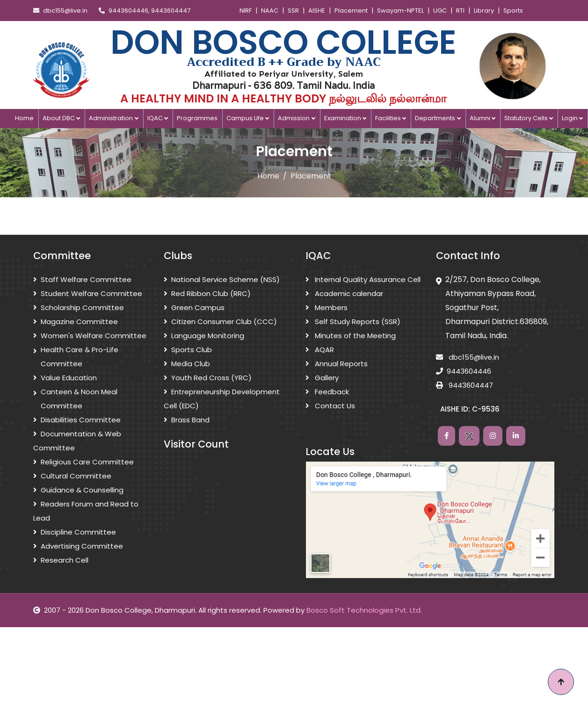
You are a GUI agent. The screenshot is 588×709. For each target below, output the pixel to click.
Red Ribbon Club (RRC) (207, 293)
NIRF (246, 11)
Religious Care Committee (83, 462)
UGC (440, 11)
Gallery (322, 378)
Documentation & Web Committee (77, 441)
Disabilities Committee (77, 420)
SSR (293, 11)
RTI (460, 11)
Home (24, 118)
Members (327, 307)
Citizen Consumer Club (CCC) (220, 322)
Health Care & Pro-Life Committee (76, 357)
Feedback (327, 392)
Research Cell (61, 560)
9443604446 (464, 371)
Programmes (197, 118)
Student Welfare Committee (88, 293)
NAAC (270, 11)
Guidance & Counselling (78, 490)
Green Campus (194, 307)
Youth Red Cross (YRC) (208, 378)
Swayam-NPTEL (400, 11)
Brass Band (187, 420)
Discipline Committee (75, 532)
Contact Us (330, 406)
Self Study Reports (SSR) (353, 322)
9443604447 (465, 385)
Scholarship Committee (79, 307)
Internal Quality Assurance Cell (363, 279)
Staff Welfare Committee (82, 279)
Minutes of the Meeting (351, 336)
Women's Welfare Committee (90, 336)
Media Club (187, 364)
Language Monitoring (204, 336)
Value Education (65, 378)
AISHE (317, 11)
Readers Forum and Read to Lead (86, 511)
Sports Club (188, 350)
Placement (351, 11)
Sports (513, 11)
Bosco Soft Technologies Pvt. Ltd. (364, 610)
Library (484, 11)
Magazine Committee (76, 322)
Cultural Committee (72, 476)
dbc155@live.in (60, 11)
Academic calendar (344, 293)
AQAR (320, 350)
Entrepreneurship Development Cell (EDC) (222, 399)
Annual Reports (337, 364)
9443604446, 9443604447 (145, 11)
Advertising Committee (78, 546)
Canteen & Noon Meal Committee (75, 399)
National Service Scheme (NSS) (222, 279)
